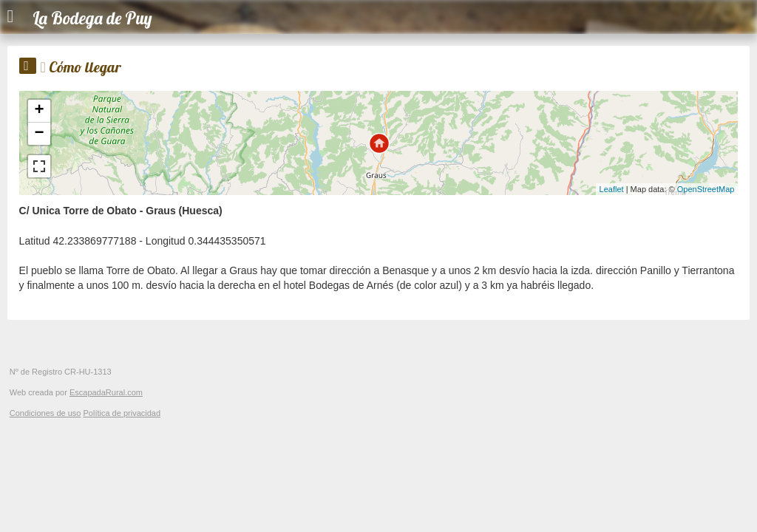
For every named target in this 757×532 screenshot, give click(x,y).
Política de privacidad (122, 413)
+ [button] (39, 111)
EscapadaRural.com (106, 392)
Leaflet (612, 189)
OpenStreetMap (706, 189)
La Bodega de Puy (92, 18)
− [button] (39, 134)
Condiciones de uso (45, 413)
